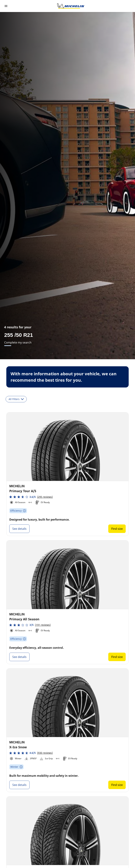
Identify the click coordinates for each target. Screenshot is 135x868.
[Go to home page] (71, 6)
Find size (117, 529)
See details (19, 529)
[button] (31, 497)
